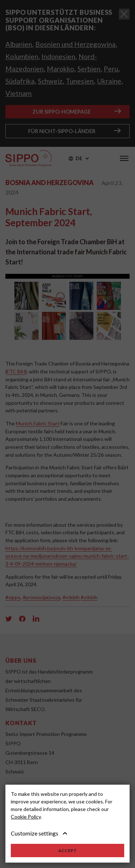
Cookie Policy (26, 817)
